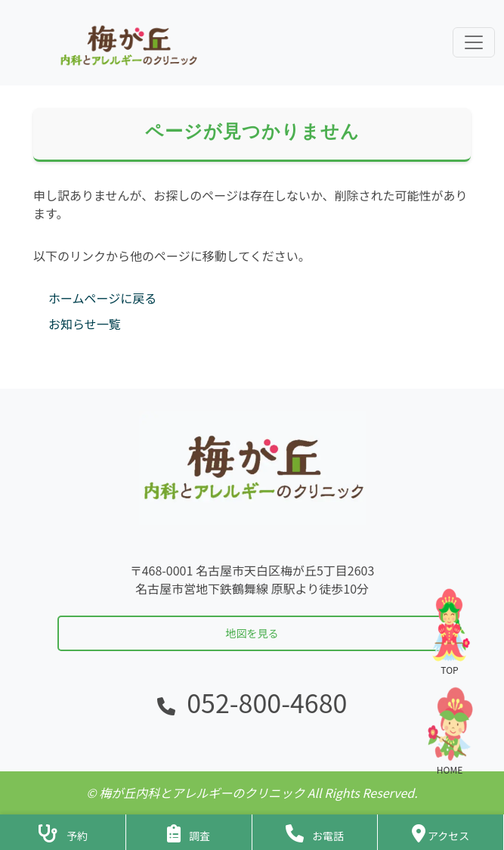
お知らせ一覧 (85, 324)
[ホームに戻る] (127, 43)
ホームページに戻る (102, 298)
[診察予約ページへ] (63, 832)
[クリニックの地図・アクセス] (441, 832)
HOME (450, 731)
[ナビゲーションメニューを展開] (474, 42)
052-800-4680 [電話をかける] (267, 702)
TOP (450, 631)
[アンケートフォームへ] (189, 832)
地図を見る (252, 633)
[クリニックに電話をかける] (315, 832)
